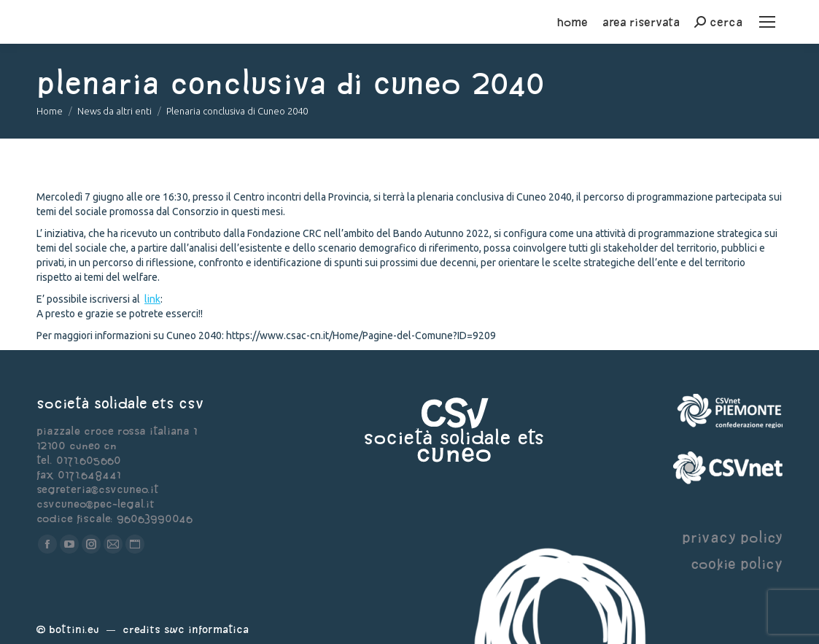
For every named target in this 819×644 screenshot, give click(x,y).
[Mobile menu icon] (767, 22)
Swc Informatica (206, 629)
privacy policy (732, 537)
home (572, 22)
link (152, 299)
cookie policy (737, 563)
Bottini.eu (74, 629)
